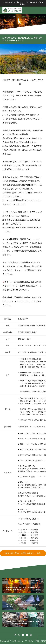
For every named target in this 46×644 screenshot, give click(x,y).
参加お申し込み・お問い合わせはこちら (23, 553)
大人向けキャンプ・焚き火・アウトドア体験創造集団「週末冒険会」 (23, 3)
